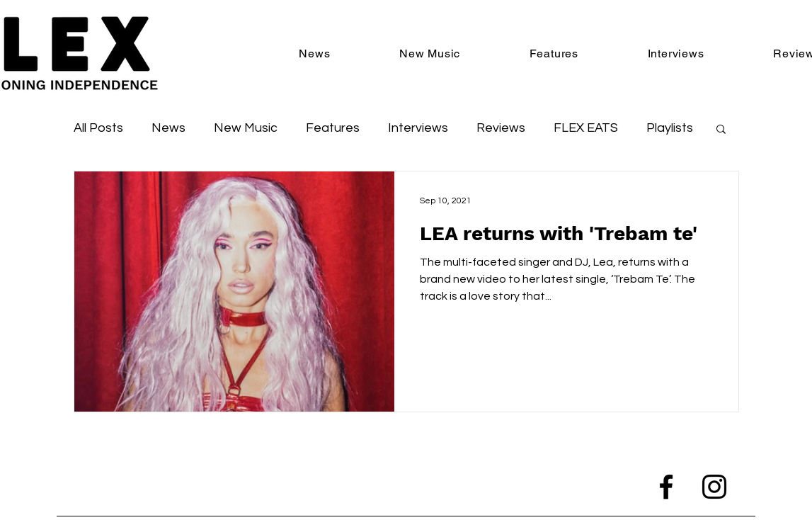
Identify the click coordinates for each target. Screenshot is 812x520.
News (168, 128)
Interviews (418, 128)
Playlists (670, 128)
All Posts (98, 128)
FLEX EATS (586, 128)
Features (333, 128)
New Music (246, 128)
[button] (721, 130)
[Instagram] (714, 487)
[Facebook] (666, 487)
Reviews (501, 128)
